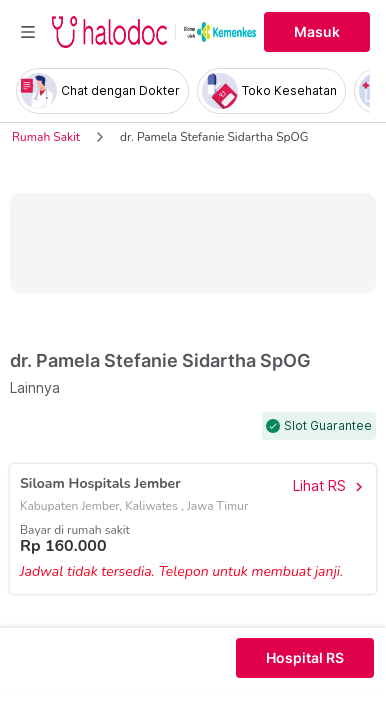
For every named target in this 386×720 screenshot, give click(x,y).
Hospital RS (305, 658)
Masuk (317, 32)
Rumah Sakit (46, 137)
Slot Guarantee (328, 426)
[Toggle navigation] (28, 32)
